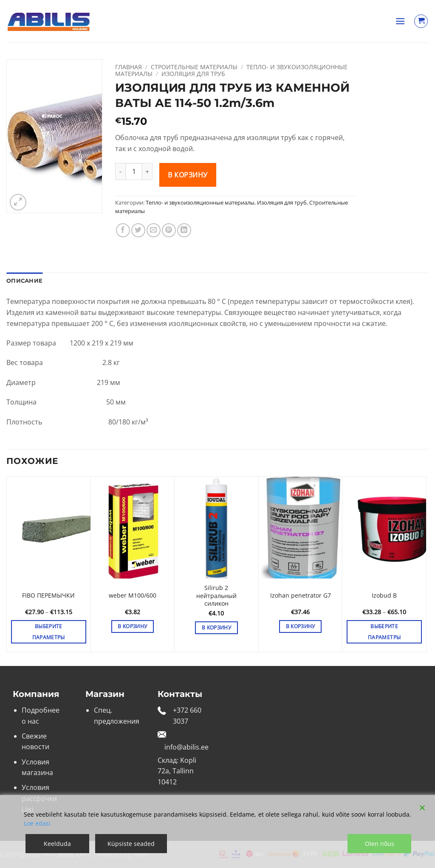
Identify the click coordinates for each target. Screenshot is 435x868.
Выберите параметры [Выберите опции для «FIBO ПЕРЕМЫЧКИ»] (49, 632)
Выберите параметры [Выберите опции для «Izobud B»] (384, 632)
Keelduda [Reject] (57, 844)
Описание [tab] (24, 281)
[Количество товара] (134, 171)
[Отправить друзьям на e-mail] (154, 230)
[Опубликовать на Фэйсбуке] (123, 230)
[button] (400, 21)
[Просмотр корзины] (421, 21)
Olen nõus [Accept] (380, 844)
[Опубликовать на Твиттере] (138, 230)
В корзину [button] (132, 626)
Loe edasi (37, 823)
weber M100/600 (133, 596)
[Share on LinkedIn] (184, 230)
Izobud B (384, 596)
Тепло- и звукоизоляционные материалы (200, 202)
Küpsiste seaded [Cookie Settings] (131, 844)
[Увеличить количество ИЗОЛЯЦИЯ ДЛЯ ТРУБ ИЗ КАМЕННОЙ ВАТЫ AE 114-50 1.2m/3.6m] (147, 171)
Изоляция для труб (193, 74)
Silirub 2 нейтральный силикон (216, 596)
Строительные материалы (194, 67)
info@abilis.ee (186, 747)
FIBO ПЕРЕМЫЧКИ (48, 596)
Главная (129, 67)
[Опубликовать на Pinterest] (169, 230)
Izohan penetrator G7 (301, 596)
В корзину (188, 175)
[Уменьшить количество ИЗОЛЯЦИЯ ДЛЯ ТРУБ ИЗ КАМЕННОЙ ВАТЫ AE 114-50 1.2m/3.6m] (120, 171)
